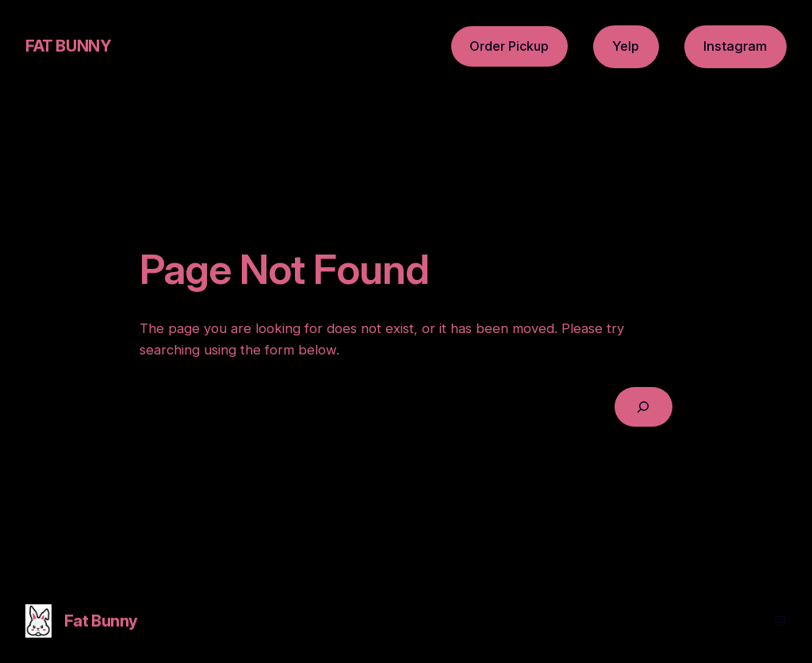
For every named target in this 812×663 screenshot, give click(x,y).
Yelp (626, 46)
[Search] (643, 407)
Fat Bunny (68, 46)
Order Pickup (509, 46)
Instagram (735, 46)
